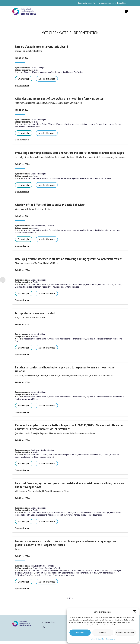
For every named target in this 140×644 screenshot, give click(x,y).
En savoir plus (24, 79)
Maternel (70, 72)
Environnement (95, 455)
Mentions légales (110, 639)
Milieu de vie (94, 573)
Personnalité (117, 339)
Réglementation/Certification (43, 450)
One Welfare (79, 72)
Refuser (103, 633)
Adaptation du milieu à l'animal (36, 124)
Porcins (36, 70)
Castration (89, 570)
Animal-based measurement (59, 284)
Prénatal (77, 515)
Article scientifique (39, 119)
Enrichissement (92, 284)
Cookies (93, 639)
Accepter (80, 633)
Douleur (52, 178)
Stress (101, 178)
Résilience (102, 230)
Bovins (35, 228)
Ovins (47, 568)
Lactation (83, 124)
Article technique (38, 68)
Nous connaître (48, 622)
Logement (43, 72)
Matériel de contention (57, 72)
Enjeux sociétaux (71, 455)
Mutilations (103, 573)
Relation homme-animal (24, 399)
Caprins (41, 568)
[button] (135, 612)
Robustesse (111, 230)
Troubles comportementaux (29, 126)
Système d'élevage (72, 287)
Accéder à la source (47, 79)
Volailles (36, 452)
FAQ (43, 627)
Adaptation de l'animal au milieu (36, 178)
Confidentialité (100, 639)
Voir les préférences (125, 633)
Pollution (28, 457)
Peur (17, 126)
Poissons (36, 176)
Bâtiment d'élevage (32, 72)
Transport (107, 178)
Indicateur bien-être (71, 124)
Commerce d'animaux (56, 455)
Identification (40, 573)
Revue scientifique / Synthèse (43, 226)
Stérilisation (20, 575)
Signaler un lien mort (22, 86)
